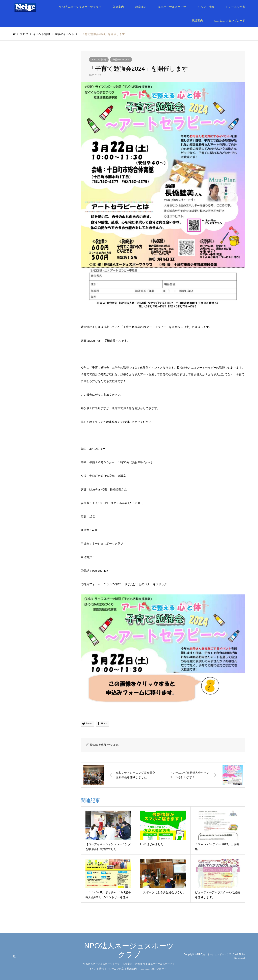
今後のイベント (121, 60)
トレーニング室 (235, 7)
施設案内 (197, 21)
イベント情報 (206, 7)
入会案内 (118, 7)
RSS (14, 956)
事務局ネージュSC (109, 745)
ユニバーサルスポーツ (172, 7)
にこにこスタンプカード (230, 21)
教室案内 (141, 7)
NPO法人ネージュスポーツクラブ (80, 7)
